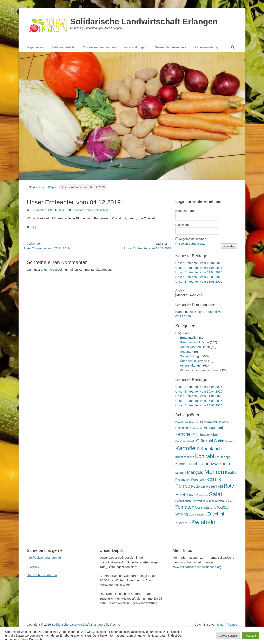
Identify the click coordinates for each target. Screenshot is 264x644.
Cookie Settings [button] (228, 636)
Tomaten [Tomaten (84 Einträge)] (185, 507)
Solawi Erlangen (191, 356)
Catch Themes (227, 624)
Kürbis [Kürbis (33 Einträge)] (180, 464)
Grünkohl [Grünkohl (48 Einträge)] (205, 441)
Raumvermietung (206, 47)
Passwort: (182, 225)
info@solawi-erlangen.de (44, 558)
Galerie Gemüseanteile (170, 47)
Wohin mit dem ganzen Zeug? (201, 370)
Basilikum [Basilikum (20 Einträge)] (181, 422)
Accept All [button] (250, 636)
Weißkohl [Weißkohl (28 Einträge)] (224, 507)
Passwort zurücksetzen (191, 243)
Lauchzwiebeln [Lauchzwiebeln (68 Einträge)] (215, 464)
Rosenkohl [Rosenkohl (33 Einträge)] (214, 486)
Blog (52, 187)
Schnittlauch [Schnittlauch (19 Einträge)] (183, 501)
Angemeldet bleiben (193, 239)
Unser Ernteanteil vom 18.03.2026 (199, 282)
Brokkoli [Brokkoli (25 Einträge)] (223, 422)
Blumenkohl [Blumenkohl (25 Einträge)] (208, 422)
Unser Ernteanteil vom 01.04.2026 (199, 272)
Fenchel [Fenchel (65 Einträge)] (183, 434)
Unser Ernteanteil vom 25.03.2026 (199, 277)
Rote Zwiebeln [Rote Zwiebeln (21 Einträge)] (198, 495)
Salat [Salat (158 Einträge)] (216, 494)
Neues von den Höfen (195, 347)
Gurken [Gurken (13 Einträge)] (229, 441)
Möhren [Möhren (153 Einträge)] (214, 472)
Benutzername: (186, 211)
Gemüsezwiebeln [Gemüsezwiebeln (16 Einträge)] (185, 441)
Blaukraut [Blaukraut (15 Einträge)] (194, 423)
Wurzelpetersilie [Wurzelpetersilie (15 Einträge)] (198, 515)
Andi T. (62, 210)
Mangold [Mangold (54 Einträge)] (195, 472)
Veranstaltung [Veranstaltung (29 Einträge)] (206, 508)
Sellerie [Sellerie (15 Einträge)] (229, 501)
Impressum (34, 566)
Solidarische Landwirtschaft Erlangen (144, 21)
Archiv (180, 290)
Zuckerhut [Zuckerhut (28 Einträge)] (183, 523)
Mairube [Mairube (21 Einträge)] (181, 473)
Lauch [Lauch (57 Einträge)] (192, 464)
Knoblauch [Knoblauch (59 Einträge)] (211, 449)
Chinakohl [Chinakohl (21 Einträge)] (182, 428)
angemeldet (49, 270)
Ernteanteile (188, 337)
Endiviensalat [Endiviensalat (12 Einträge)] (196, 428)
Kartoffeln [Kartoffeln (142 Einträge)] (188, 448)
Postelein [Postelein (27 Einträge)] (198, 486)
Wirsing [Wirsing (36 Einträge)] (182, 514)
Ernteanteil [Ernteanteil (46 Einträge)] (213, 427)
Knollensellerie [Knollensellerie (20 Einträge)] (185, 457)
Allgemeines (35, 47)
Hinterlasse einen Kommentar (90, 210)
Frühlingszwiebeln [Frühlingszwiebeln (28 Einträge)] (206, 434)
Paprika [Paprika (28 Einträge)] (231, 473)
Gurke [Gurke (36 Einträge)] (219, 441)
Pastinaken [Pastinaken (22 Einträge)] (183, 480)
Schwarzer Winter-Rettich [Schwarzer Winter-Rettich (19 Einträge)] (208, 501)
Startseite (36, 187)
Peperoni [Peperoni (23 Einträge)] (197, 479)
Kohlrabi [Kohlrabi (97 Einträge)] (205, 456)
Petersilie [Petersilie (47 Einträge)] (213, 479)
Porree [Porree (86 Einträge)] (183, 486)
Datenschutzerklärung (42, 575)
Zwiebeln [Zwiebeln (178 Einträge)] (203, 522)
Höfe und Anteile (63, 47)
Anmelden (229, 246)
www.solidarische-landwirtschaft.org (197, 567)
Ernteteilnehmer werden (99, 47)
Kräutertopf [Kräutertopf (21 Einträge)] (222, 457)
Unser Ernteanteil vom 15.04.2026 (199, 268)
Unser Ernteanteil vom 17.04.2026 (199, 263)
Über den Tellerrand (194, 361)
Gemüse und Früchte (195, 342)
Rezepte (186, 352)
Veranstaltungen (135, 47)
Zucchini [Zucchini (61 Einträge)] (216, 514)
